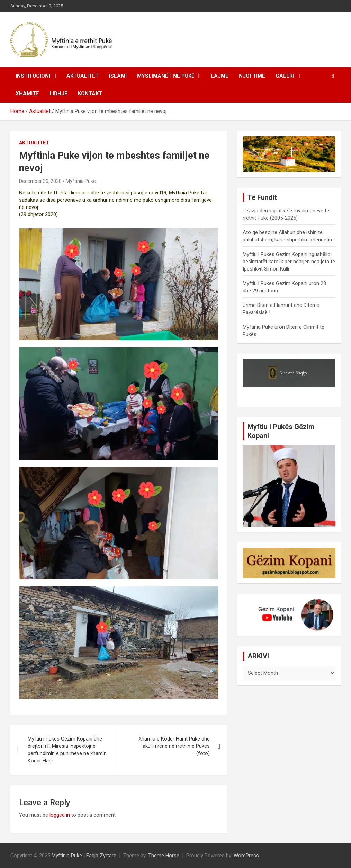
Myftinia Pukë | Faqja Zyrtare (84, 856)
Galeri (285, 76)
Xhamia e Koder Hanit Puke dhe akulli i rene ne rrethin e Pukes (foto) (174, 746)
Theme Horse (164, 856)
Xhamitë (27, 94)
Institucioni (33, 76)
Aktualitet (83, 76)
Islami (118, 76)
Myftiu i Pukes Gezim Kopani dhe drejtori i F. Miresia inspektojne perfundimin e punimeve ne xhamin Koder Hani (67, 750)
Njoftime (252, 76)
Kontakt (90, 94)
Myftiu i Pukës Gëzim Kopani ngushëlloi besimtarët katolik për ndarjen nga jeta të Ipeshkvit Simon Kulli (289, 262)
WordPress (246, 856)
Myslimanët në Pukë (166, 76)
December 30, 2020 (40, 181)
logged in (60, 815)
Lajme (220, 76)
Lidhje (58, 94)
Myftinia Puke (81, 181)
